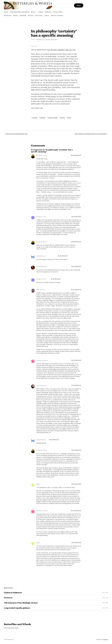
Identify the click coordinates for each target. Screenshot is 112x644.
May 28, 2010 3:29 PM (63, 256)
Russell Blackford (42, 267)
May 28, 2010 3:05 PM (76, 241)
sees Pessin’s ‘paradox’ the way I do (61, 50)
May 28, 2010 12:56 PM (76, 155)
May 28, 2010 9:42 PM (56, 279)
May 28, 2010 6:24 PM (76, 266)
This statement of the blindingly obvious (21, 603)
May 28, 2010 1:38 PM (76, 216)
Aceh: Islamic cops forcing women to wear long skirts (91, 134)
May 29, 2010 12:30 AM (76, 289)
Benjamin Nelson (41, 155)
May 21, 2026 (105, 608)
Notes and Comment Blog (51, 39)
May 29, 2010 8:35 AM (54, 439)
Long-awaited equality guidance (17, 608)
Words (69, 118)
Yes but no (8, 598)
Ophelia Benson (40, 39)
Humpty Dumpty (53, 118)
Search (79, 5)
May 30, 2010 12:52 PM (76, 510)
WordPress (106, 639)
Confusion (42, 118)
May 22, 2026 (105, 593)
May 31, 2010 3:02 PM (76, 542)
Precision (62, 118)
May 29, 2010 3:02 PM (76, 484)
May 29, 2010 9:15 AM (76, 450)
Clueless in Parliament (13, 593)
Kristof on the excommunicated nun (17, 134)
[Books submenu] (36, 12)
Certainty (35, 118)
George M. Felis (41, 217)
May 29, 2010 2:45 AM (76, 360)
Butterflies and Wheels (17, 624)
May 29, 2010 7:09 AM (76, 385)
